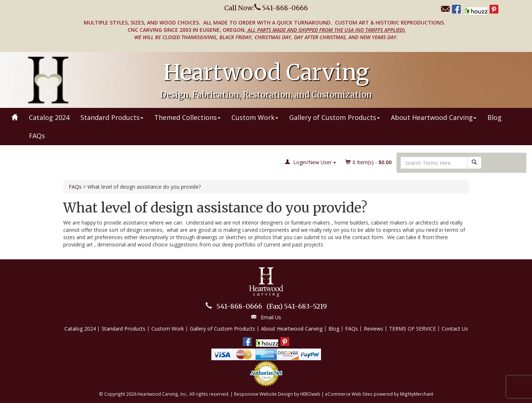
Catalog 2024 (49, 117)
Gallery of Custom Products (335, 117)
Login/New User (310, 162)
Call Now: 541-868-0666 (266, 8)
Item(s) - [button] (369, 162)
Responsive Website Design (263, 394)
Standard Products (112, 117)
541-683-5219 (297, 306)
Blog (495, 117)
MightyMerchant (417, 394)
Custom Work (255, 117)
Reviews (373, 329)
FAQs (37, 136)
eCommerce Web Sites (349, 394)
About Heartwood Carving (434, 117)
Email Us (271, 317)
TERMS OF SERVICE (412, 329)
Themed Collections (187, 117)
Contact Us (455, 329)
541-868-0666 (239, 306)
